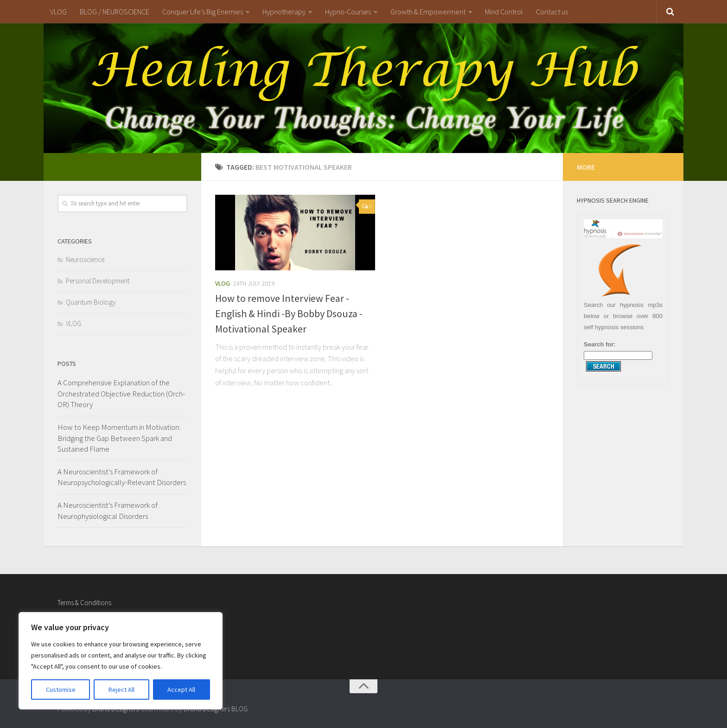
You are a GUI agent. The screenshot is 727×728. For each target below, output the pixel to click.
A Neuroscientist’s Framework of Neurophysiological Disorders (108, 511)
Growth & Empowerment (428, 12)
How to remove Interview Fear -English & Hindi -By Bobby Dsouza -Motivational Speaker (289, 313)
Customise (61, 690)
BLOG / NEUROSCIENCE (115, 12)
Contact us (552, 12)
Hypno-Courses (348, 12)
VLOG (58, 12)
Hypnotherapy (284, 12)
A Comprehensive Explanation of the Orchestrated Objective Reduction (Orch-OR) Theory (121, 393)
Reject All (121, 690)
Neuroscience (85, 259)
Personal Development (98, 281)
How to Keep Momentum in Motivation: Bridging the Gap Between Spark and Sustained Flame (119, 438)
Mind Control (504, 12)
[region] (121, 661)
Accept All (181, 690)
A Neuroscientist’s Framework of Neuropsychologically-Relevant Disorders (122, 477)
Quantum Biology (91, 302)
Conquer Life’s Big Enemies (203, 12)
